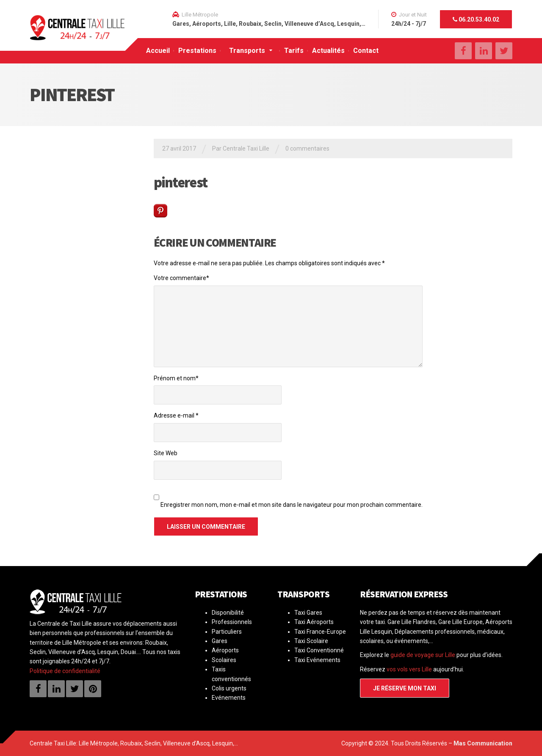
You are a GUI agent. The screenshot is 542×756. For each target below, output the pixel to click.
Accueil (158, 51)
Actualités (328, 51)
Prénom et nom (176, 378)
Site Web (166, 453)
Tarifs (294, 51)
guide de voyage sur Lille (423, 655)
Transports (247, 51)
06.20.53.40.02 (476, 19)
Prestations (197, 51)
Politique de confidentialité (65, 671)
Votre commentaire (181, 278)
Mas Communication (483, 743)
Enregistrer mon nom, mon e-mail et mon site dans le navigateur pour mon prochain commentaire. (292, 505)
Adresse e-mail (176, 415)
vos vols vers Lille (409, 669)
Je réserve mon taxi (405, 688)
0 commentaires (307, 148)
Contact (366, 51)
